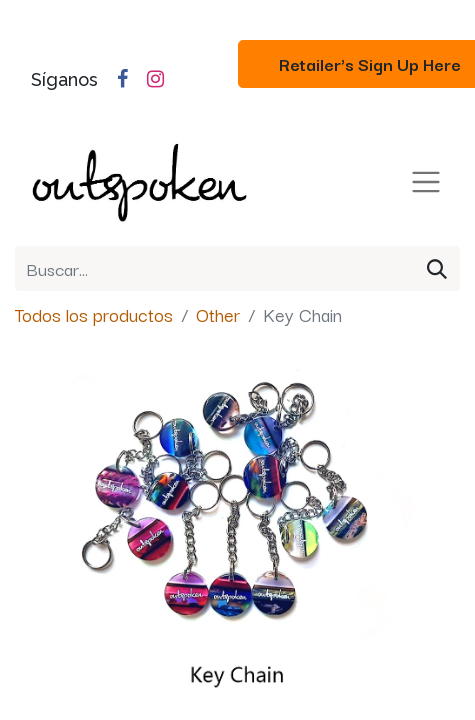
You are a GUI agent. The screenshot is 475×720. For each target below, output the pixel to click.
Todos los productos (94, 314)
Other (218, 314)
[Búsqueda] (437, 268)
